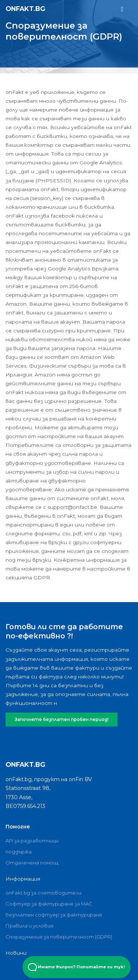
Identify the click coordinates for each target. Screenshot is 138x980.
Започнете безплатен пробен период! (62, 719)
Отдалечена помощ (32, 863)
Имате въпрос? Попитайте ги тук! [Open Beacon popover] (77, 967)
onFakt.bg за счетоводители (43, 893)
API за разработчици (32, 841)
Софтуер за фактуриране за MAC (49, 904)
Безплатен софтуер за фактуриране (54, 915)
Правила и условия (29, 926)
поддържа (19, 852)
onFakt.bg (25, 9)
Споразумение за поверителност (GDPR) (59, 937)
